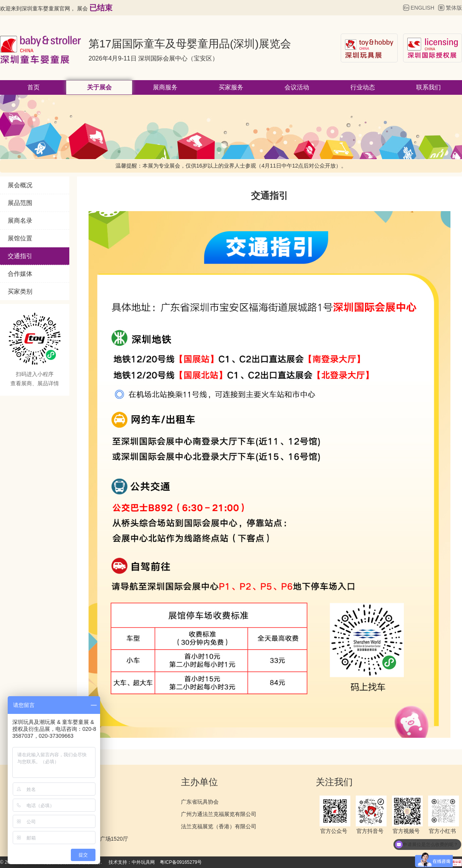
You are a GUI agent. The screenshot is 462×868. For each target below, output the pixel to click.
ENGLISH (423, 8)
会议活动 (297, 87)
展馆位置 (20, 238)
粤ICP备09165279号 (181, 862)
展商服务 (165, 87)
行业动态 (363, 87)
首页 (33, 87)
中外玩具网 (143, 862)
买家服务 (231, 87)
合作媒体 (20, 274)
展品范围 (20, 203)
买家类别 (20, 291)
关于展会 (99, 87)
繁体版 (454, 8)
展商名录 (20, 221)
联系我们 (429, 87)
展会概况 (20, 185)
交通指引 (20, 256)
